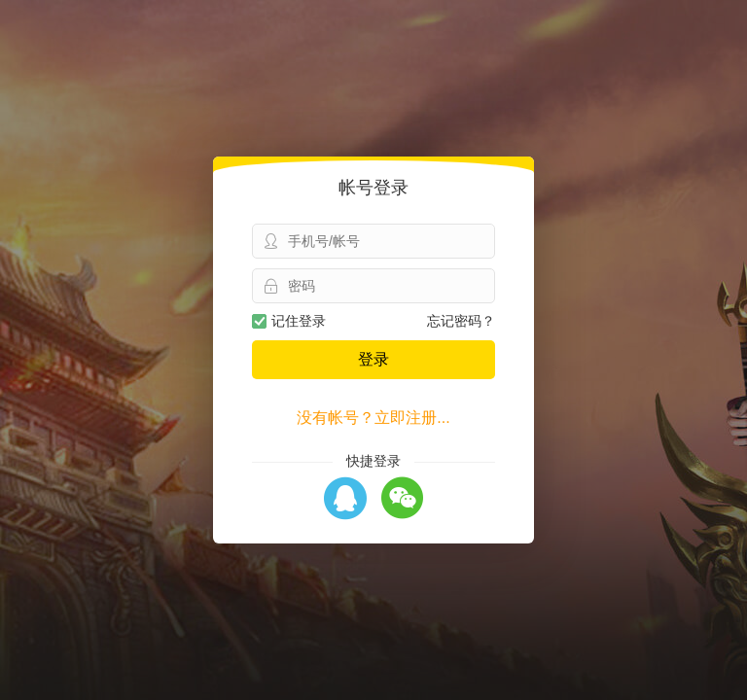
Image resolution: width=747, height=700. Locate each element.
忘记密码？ (461, 321)
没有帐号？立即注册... (373, 418)
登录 (373, 359)
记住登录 (289, 321)
